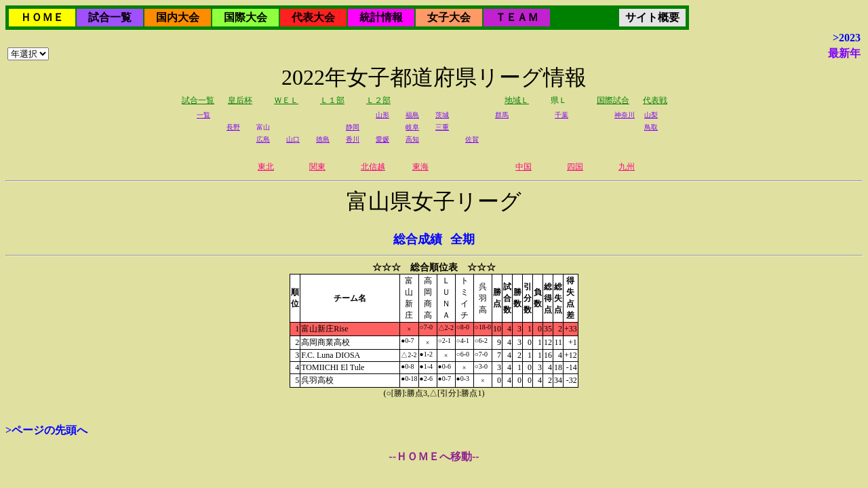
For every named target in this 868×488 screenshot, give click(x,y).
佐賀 (472, 139)
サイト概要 (652, 17)
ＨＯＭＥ (42, 17)
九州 (627, 167)
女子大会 (449, 17)
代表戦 (655, 100)
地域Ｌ (517, 100)
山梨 (651, 115)
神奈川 (625, 115)
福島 (412, 115)
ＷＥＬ (286, 100)
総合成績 (418, 239)
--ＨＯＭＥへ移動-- (434, 456)
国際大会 (245, 17)
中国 (524, 167)
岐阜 (412, 127)
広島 (263, 139)
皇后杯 (240, 100)
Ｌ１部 (332, 100)
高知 (412, 139)
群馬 (502, 115)
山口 (293, 139)
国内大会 (178, 17)
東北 (266, 167)
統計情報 (381, 17)
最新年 (844, 53)
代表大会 (313, 17)
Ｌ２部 (378, 100)
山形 (382, 115)
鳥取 (651, 127)
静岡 (353, 127)
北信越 (373, 167)
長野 (233, 127)
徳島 (323, 139)
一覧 (203, 115)
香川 (353, 139)
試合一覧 (110, 17)
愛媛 (382, 139)
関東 (317, 167)
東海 (420, 167)
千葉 (561, 115)
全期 (462, 239)
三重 (442, 127)
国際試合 (613, 100)
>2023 (847, 38)
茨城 (442, 115)
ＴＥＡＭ (517, 17)
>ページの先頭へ (46, 430)
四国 (575, 167)
